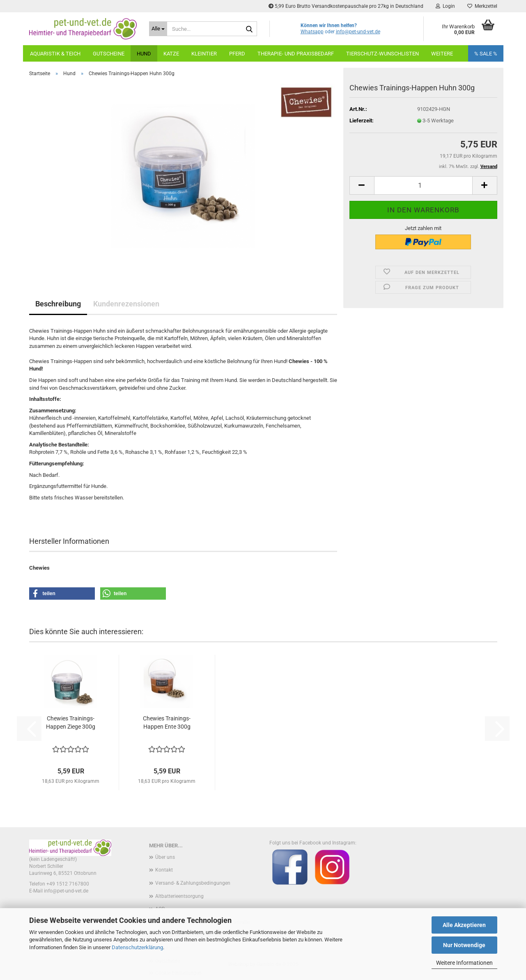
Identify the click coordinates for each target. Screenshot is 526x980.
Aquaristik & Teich (55, 54)
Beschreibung (58, 304)
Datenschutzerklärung (137, 947)
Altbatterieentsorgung (179, 896)
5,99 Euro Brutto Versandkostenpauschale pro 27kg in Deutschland (346, 6)
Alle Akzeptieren (464, 925)
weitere (442, 54)
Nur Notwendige (464, 945)
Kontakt (164, 870)
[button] (362, 185)
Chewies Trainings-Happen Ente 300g (167, 722)
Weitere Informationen (464, 963)
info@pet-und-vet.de (358, 32)
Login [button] (445, 6)
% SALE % (486, 54)
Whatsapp (312, 32)
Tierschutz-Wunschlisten (382, 54)
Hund (144, 54)
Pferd (237, 54)
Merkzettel (482, 6)
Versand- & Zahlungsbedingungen (193, 883)
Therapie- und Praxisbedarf (296, 54)
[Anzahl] (423, 185)
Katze (171, 54)
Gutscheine (109, 54)
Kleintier (204, 54)
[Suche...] (158, 29)
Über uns (165, 857)
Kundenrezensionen (126, 304)
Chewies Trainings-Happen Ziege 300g (71, 722)
